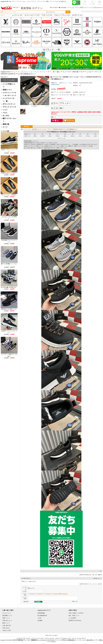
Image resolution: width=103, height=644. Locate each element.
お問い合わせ (6, 628)
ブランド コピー (88, 8)
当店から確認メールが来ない (76, 613)
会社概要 (40, 620)
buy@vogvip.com (98, 8)
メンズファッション (26, 72)
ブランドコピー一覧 (55, 8)
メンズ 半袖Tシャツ (9, 85)
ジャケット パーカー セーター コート (10, 94)
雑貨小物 (6, 124)
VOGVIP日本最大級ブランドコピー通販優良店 (25, 640)
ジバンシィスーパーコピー (38, 638)
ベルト (5, 113)
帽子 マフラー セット (10, 120)
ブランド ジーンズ (9, 107)
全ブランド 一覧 (51, 50)
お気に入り (92, 11)
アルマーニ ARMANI (65, 92)
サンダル (6, 116)
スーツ (5, 127)
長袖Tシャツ (7, 90)
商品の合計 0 (4, 77)
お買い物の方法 (7, 625)
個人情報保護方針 (42, 615)
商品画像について (7, 615)
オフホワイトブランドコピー (24, 638)
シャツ (5, 110)
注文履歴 (85, 11)
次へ (97, 575)
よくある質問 (72, 618)
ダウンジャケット (9, 104)
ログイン (37, 8)
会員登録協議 (41, 613)
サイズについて (7, 613)
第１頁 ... (90, 575)
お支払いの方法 (7, 630)
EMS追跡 (64, 8)
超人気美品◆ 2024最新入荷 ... (9, 287)
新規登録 (26, 8)
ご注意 (39, 618)
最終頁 (100, 575)
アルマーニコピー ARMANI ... (9, 195)
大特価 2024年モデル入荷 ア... (9, 173)
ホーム (13, 72)
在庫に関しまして (7, 620)
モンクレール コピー (50, 638)
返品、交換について (74, 615)
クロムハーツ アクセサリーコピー (63, 638)
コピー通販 (92, 4)
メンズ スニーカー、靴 (45, 72)
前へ (94, 575)
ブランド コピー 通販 (43, 1)
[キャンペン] (67, 83)
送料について (6, 618)
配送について (6, 623)
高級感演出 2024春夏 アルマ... (9, 309)
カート (99, 11)
